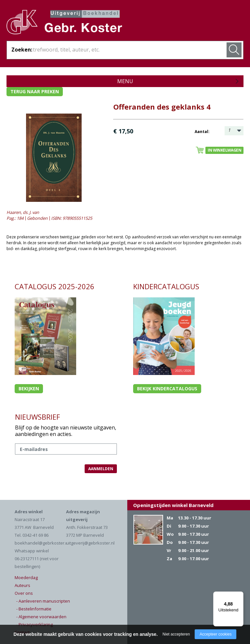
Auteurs (22, 585)
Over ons (24, 593)
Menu (125, 81)
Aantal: (202, 132)
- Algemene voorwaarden (41, 617)
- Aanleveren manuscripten (43, 601)
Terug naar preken (35, 91)
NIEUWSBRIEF (37, 417)
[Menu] (240, 595)
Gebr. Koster (64, 23)
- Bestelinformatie (34, 609)
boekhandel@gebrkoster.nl (42, 543)
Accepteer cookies (215, 634)
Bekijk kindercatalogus (167, 389)
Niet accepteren (176, 634)
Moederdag (26, 577)
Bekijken (29, 389)
